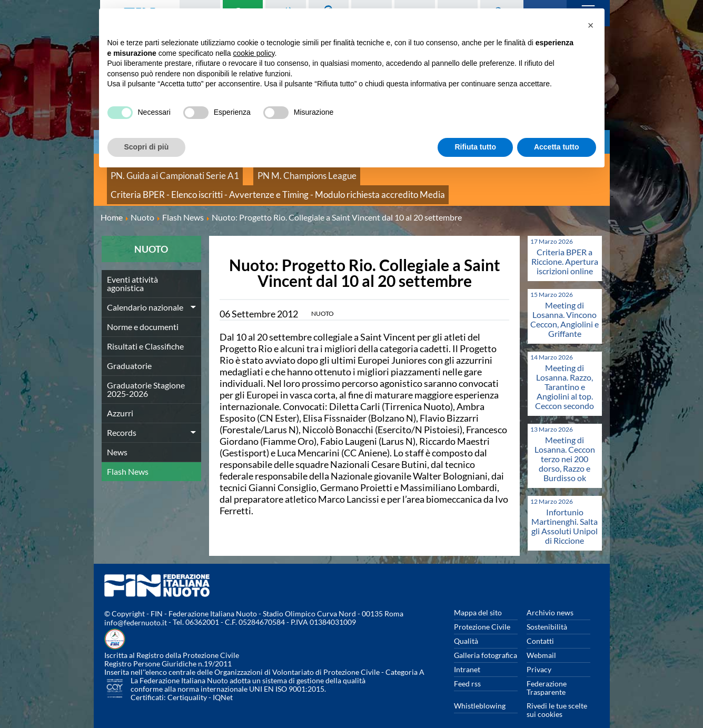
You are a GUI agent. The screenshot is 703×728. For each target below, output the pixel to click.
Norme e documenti (143, 312)
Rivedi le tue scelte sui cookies (557, 696)
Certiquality (187, 684)
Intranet (467, 655)
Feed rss (467, 669)
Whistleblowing (480, 691)
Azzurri (120, 399)
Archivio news (550, 598)
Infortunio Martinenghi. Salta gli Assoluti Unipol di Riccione (565, 512)
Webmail (541, 641)
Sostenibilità (547, 612)
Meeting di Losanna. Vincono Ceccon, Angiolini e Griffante (565, 305)
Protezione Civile (482, 612)
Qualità (466, 627)
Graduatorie (129, 351)
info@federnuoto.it (136, 609)
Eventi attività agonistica (132, 269)
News (117, 438)
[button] (591, 25)
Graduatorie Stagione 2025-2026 (146, 375)
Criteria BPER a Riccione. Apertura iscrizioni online (565, 247)
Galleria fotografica (486, 641)
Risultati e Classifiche (145, 332)
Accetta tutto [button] (557, 147)
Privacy (539, 655)
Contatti (540, 627)
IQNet (223, 684)
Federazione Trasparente (547, 674)
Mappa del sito (478, 598)
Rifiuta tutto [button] (475, 147)
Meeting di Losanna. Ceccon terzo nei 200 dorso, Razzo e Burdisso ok (565, 445)
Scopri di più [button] (147, 147)
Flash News (128, 457)
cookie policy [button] (254, 53)
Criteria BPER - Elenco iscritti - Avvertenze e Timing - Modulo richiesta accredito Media (249, 184)
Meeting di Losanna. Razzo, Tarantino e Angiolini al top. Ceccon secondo (565, 372)
